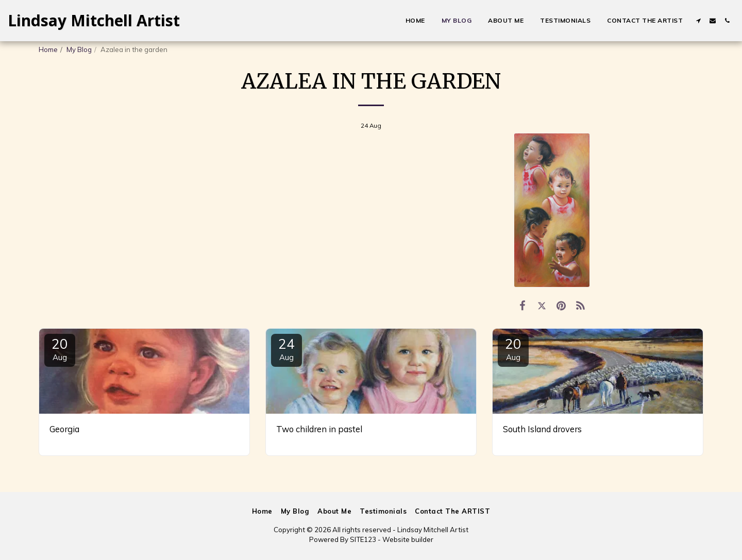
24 (286, 349)
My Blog (79, 49)
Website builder (408, 539)
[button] (698, 21)
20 (60, 349)
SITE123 (363, 539)
